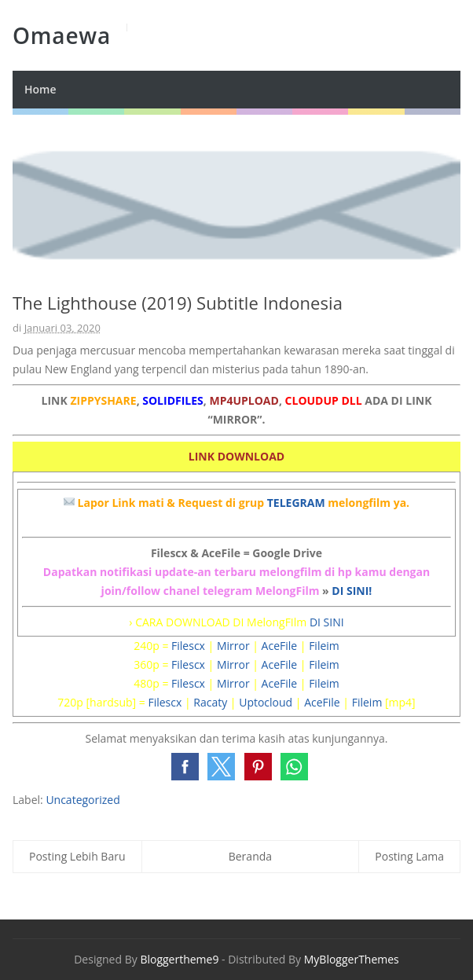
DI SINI (327, 622)
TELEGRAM (296, 503)
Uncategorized (82, 800)
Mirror (233, 646)
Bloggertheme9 (179, 959)
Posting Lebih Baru (77, 856)
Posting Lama (409, 856)
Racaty (210, 702)
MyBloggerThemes (352, 959)
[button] (185, 767)
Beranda (250, 856)
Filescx (188, 646)
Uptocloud (266, 702)
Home (40, 89)
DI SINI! (352, 591)
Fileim (324, 646)
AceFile (280, 646)
